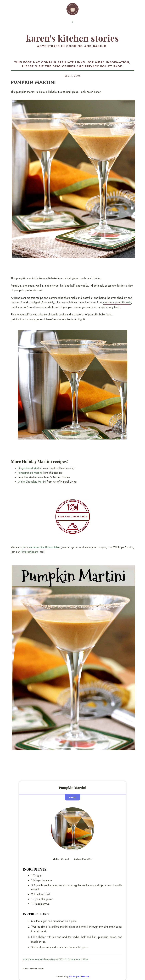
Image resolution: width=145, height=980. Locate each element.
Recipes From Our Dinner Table (41, 547)
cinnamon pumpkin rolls (117, 302)
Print (72, 797)
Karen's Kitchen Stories (72, 38)
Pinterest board (30, 552)
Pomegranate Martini (30, 473)
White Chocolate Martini (32, 482)
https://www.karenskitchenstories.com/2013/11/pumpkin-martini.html (55, 959)
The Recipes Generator (79, 977)
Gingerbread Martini (30, 468)
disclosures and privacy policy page (87, 66)
